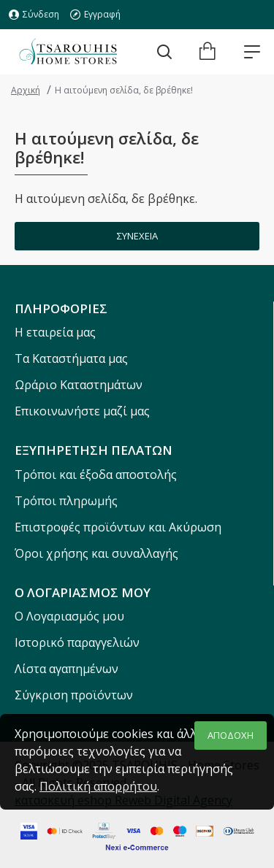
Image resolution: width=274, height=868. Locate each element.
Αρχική (26, 90)
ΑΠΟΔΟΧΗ (231, 735)
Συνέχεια (137, 236)
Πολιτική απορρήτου (98, 786)
